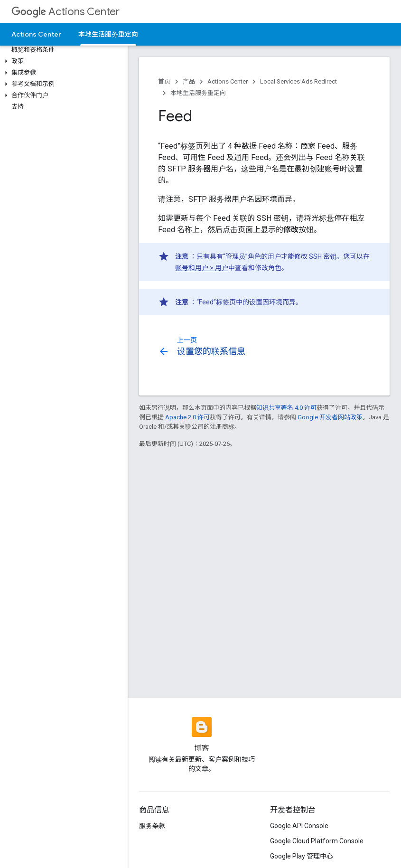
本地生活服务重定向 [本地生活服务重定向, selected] (108, 34)
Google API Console (299, 826)
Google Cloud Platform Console (317, 841)
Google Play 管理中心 (302, 856)
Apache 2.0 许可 (187, 417)
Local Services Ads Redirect (298, 81)
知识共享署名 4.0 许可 (286, 408)
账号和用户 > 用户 (202, 268)
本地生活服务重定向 (198, 93)
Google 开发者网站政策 (330, 417)
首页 (164, 81)
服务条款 (152, 826)
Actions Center (65, 12)
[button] (62, 61)
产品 (189, 81)
